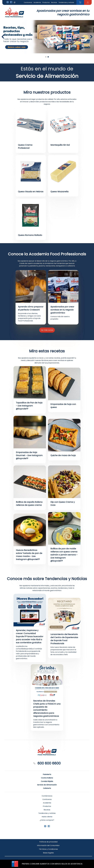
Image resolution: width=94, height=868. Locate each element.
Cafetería (47, 788)
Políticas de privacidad (48, 842)
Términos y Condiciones (48, 849)
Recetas (54, 2)
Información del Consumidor (48, 845)
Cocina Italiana (47, 778)
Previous (4, 37)
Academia (37, 2)
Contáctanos (47, 796)
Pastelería (47, 774)
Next (92, 37)
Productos (46, 2)
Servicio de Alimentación (47, 785)
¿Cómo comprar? (47, 820)
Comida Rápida (47, 781)
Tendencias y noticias (66, 2)
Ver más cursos (47, 330)
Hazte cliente (47, 817)
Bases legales (48, 853)
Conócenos (28, 2)
